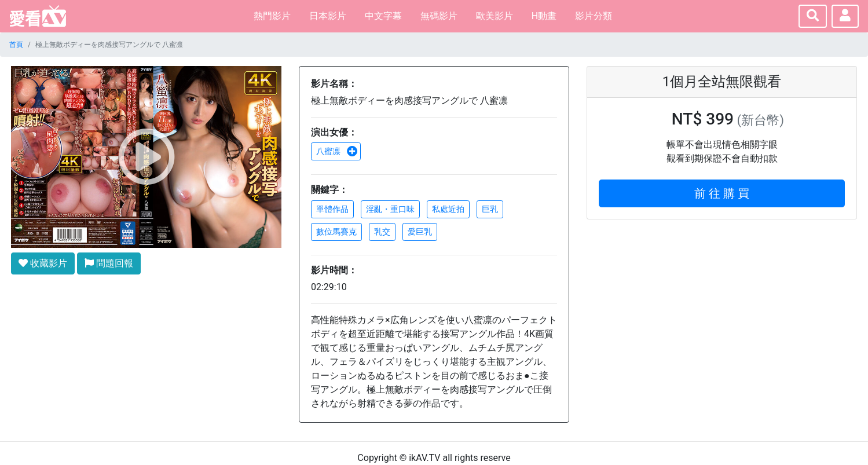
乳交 (382, 232)
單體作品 (332, 209)
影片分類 (594, 16)
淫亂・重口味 (390, 209)
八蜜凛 (337, 151)
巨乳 (490, 209)
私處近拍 (448, 209)
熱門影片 (272, 16)
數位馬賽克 (336, 232)
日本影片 (328, 16)
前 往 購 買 (722, 193)
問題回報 (109, 263)
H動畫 (544, 16)
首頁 (16, 45)
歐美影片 (495, 16)
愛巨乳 (420, 232)
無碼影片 (439, 16)
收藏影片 (43, 263)
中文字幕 (383, 16)
